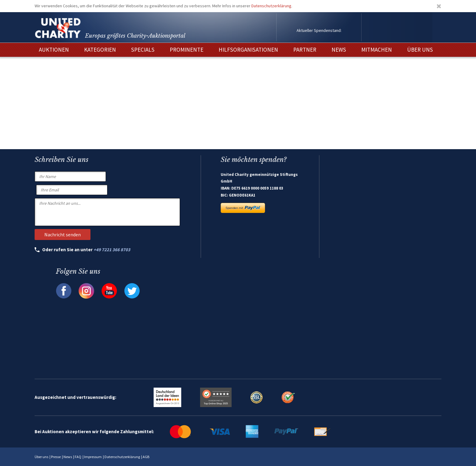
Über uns (41, 457)
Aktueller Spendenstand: (319, 30)
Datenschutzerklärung (271, 6)
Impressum (93, 457)
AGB (146, 457)
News (68, 457)
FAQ (78, 457)
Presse (56, 457)
